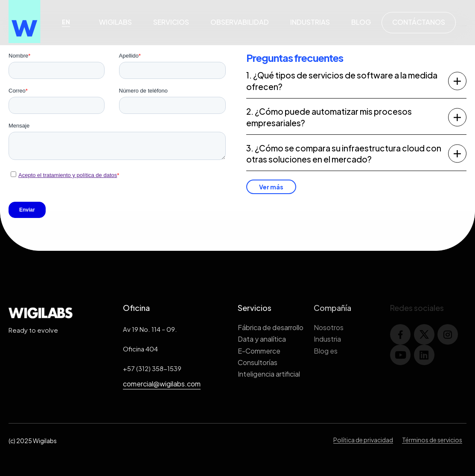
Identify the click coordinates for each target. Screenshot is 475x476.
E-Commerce (259, 351)
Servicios (171, 22)
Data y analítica (262, 339)
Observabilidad (240, 22)
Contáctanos (419, 22)
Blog (361, 22)
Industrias (310, 22)
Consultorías (258, 362)
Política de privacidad (363, 440)
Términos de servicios (432, 440)
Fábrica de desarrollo (271, 327)
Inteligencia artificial (269, 374)
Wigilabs (115, 22)
